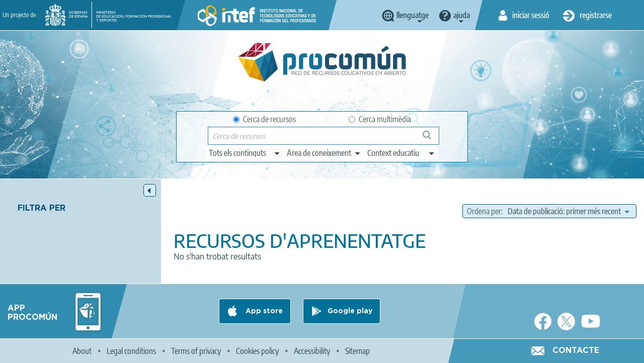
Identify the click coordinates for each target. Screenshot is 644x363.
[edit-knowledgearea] (324, 153)
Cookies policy (257, 351)
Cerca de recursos (264, 119)
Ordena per (484, 211)
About (82, 351)
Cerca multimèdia (380, 119)
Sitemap (357, 351)
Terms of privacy (196, 351)
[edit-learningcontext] (401, 153)
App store (263, 311)
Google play (350, 311)
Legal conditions (131, 351)
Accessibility (312, 351)
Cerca (431, 139)
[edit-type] (245, 153)
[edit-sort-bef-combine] (568, 211)
